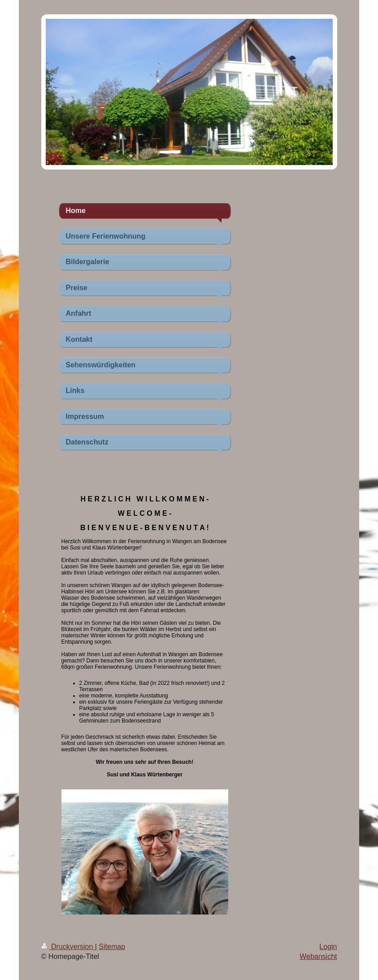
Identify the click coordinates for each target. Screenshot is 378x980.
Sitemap (112, 947)
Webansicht (318, 956)
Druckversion (68, 947)
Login (328, 947)
